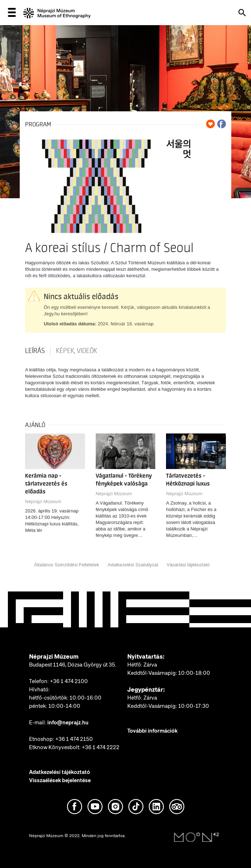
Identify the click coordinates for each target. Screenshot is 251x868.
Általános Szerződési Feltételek (67, 565)
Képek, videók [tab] (77, 351)
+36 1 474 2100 (69, 681)
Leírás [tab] (35, 351)
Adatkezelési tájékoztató (60, 772)
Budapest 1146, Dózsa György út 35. (73, 665)
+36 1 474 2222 (101, 747)
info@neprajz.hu (68, 723)
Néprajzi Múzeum (43, 502)
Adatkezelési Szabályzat (133, 565)
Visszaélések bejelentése (60, 780)
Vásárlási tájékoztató (188, 565)
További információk (152, 731)
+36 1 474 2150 (74, 739)
